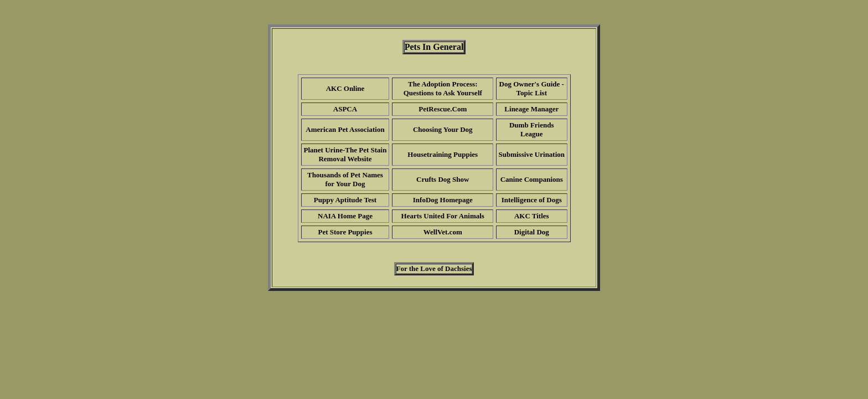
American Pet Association (345, 129)
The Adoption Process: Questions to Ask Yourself (443, 88)
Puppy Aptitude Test (345, 200)
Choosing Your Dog (443, 129)
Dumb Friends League (532, 129)
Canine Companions (532, 179)
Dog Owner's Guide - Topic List (532, 88)
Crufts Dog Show (443, 179)
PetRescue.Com (443, 109)
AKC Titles (532, 216)
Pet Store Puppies (345, 232)
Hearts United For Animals (443, 216)
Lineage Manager (531, 109)
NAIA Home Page (345, 216)
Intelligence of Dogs (532, 200)
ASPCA (345, 109)
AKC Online (345, 88)
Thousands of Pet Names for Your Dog (345, 179)
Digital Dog (532, 232)
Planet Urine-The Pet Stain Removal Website (345, 154)
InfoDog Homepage (443, 200)
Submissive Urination (531, 154)
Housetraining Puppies (443, 154)
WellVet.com (443, 232)
